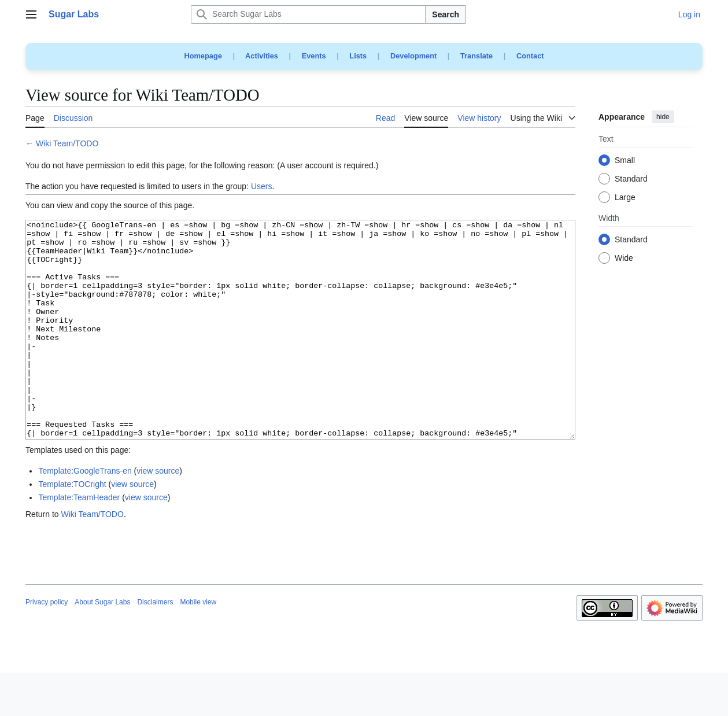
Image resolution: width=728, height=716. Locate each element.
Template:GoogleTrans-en (85, 514)
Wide (624, 259)
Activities (262, 56)
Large (625, 198)
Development (413, 56)
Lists (358, 56)
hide (663, 117)
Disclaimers (155, 645)
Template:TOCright (72, 527)
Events (314, 56)
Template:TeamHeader (79, 541)
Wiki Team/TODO (67, 143)
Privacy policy (47, 645)
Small (625, 161)
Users (262, 186)
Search (446, 14)
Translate (476, 56)
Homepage (203, 56)
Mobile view (198, 645)
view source (158, 514)
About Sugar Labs (102, 645)
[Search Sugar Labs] (308, 14)
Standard (631, 179)
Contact (530, 56)
